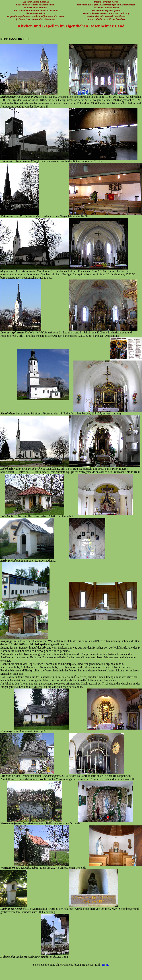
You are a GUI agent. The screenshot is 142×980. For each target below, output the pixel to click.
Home (105, 965)
